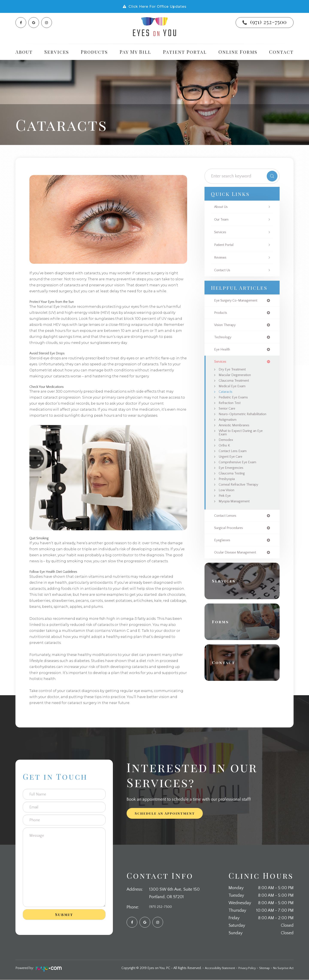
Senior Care (228, 414)
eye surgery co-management (239, 301)
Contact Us (223, 270)
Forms (223, 641)
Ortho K (225, 458)
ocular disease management (238, 571)
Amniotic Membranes (237, 436)
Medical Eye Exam (233, 390)
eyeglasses (223, 558)
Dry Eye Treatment (234, 372)
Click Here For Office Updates (158, 7)
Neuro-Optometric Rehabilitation (235, 422)
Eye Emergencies (233, 482)
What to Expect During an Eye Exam (243, 444)
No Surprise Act (282, 968)
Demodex (227, 452)
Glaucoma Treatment (236, 384)
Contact (281, 52)
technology (224, 339)
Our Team (222, 219)
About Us (222, 207)
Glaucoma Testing (233, 488)
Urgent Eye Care (232, 470)
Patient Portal (185, 52)
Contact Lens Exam (235, 464)
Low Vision (228, 506)
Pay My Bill (135, 52)
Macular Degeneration (237, 378)
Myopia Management (236, 518)
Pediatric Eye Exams (235, 402)
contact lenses (227, 533)
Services (221, 232)
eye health (223, 351)
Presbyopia (228, 494)
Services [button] (57, 52)
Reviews (221, 258)
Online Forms (238, 52)
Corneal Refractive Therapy (241, 500)
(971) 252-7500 (268, 22)
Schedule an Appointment (165, 813)
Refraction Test (231, 408)
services (221, 364)
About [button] (24, 52)
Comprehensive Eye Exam (240, 476)
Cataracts (227, 396)
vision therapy (226, 326)
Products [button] (94, 52)
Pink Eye (225, 512)
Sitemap (262, 968)
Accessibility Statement (212, 968)
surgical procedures (231, 546)
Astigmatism (229, 430)
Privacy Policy (242, 968)
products (222, 313)
